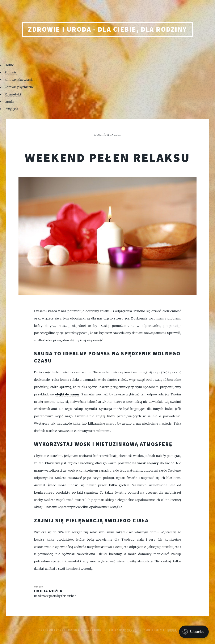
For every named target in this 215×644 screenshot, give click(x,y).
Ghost (172, 630)
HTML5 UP (130, 630)
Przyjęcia (11, 109)
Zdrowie (11, 72)
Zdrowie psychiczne (19, 87)
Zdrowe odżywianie (19, 80)
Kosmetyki (13, 94)
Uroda (9, 102)
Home (9, 65)
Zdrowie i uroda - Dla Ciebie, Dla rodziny (107, 29)
